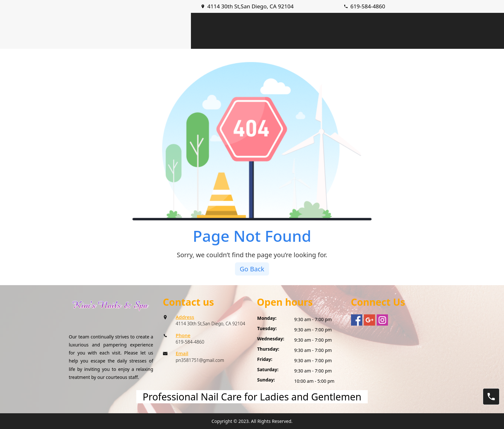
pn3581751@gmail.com (200, 360)
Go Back (252, 269)
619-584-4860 (368, 6)
